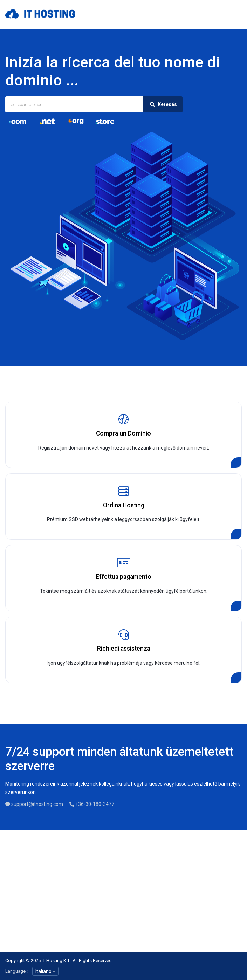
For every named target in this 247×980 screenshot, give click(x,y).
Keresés (163, 104)
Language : (16, 971)
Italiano (45, 971)
